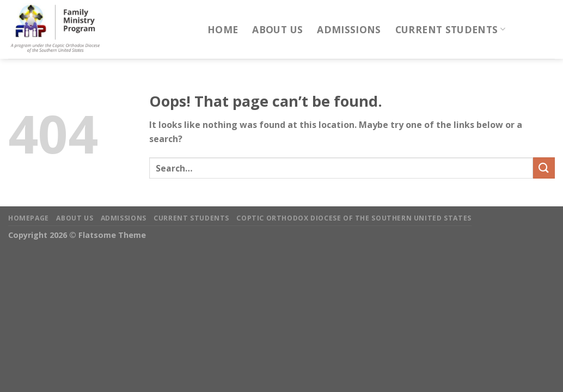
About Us (277, 29)
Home (223, 29)
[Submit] (544, 168)
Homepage (29, 218)
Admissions (349, 29)
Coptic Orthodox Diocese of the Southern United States (354, 218)
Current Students (450, 29)
